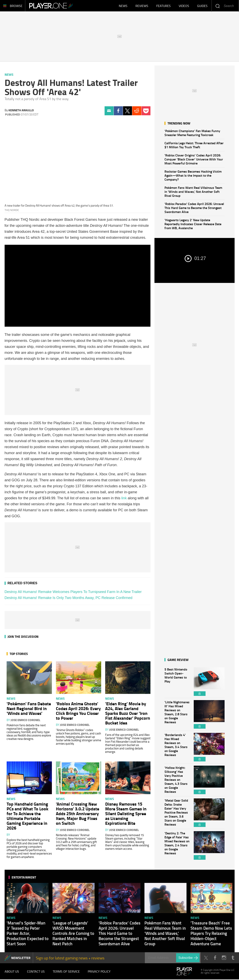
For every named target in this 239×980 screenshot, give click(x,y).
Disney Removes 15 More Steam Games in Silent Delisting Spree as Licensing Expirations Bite (126, 814)
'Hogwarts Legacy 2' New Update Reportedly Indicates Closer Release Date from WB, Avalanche (193, 224)
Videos (184, 6)
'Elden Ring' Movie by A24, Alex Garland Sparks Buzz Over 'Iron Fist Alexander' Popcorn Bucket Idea (128, 714)
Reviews (142, 6)
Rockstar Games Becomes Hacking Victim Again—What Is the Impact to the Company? (193, 176)
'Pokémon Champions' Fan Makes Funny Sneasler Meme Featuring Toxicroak (192, 133)
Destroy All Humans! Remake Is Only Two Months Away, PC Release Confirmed (69, 598)
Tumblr (233, 958)
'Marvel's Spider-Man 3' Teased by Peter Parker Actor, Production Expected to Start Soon (28, 934)
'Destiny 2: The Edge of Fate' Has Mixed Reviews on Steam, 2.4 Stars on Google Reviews (177, 846)
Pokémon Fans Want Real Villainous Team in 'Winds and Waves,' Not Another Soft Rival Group (193, 192)
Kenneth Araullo (21, 111)
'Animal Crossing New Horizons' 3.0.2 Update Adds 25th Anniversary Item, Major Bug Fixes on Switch (78, 814)
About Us (12, 972)
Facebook (118, 111)
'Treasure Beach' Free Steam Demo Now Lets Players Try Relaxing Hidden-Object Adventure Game (211, 934)
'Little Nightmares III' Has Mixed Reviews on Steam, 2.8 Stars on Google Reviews (177, 715)
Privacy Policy (99, 972)
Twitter (128, 111)
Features (163, 6)
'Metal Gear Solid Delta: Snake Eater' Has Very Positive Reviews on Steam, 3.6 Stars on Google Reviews (177, 813)
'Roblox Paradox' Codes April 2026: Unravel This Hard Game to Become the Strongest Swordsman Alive (194, 208)
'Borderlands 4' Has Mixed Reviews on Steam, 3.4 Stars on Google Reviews (177, 748)
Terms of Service (66, 972)
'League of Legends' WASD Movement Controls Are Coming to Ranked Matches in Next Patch (73, 934)
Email (109, 111)
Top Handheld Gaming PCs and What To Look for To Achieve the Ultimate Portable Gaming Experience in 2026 (27, 816)
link (124, 499)
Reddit (137, 111)
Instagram (224, 958)
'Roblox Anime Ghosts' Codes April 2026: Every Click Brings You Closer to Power (78, 711)
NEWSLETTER (21, 958)
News (123, 6)
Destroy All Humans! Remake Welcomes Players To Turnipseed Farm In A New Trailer (73, 592)
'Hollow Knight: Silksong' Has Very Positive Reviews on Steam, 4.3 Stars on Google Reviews (177, 781)
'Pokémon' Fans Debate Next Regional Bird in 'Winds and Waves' (29, 709)
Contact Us (36, 972)
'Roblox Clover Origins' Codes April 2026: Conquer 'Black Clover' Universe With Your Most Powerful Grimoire (194, 160)
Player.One (54, 6)
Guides (202, 6)
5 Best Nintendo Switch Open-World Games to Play (177, 682)
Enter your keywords (217, 6)
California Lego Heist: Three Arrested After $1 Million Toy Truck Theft (194, 146)
